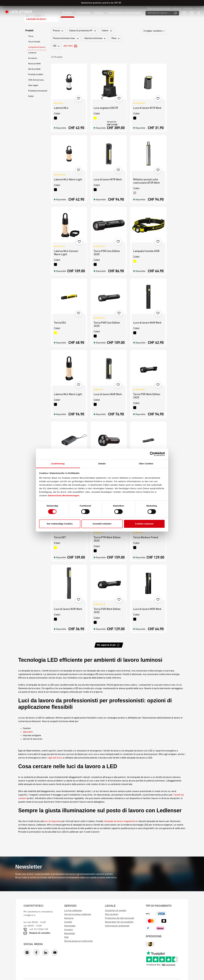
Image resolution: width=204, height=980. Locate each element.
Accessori (33, 58)
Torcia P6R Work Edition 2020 (107, 611)
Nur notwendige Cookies (60, 524)
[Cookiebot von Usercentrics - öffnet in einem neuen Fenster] (152, 454)
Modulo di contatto (40, 933)
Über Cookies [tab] (146, 464)
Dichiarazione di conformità (78, 941)
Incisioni (69, 930)
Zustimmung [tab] (58, 464)
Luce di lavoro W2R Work (68, 609)
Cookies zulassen (144, 524)
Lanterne (32, 53)
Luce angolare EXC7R (106, 108)
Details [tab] (102, 464)
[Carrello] (192, 13)
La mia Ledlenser (73, 911)
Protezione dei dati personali (120, 918)
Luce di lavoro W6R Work (108, 394)
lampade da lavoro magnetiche (120, 821)
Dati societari (112, 914)
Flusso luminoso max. (66, 38)
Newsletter (70, 934)
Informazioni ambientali (117, 926)
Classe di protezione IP (83, 31)
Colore (107, 31)
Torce (31, 36)
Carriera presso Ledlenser (78, 914)
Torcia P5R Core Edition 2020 (107, 253)
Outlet (31, 96)
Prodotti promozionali (38, 91)
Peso (116, 38)
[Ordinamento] (154, 31)
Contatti (68, 922)
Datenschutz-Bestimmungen (64, 495)
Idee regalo (33, 85)
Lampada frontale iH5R (146, 251)
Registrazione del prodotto (159, 8)
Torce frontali (34, 42)
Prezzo (58, 31)
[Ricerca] (176, 13)
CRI (56, 46)
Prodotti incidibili (36, 75)
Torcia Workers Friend (146, 538)
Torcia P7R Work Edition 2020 (107, 539)
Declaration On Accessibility (119, 922)
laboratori (28, 732)
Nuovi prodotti (34, 64)
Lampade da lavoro (37, 47)
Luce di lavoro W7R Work (108, 180)
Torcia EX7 (60, 538)
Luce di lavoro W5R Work (147, 609)
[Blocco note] (185, 13)
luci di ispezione (53, 821)
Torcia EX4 (60, 323)
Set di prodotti (34, 69)
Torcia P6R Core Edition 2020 (107, 324)
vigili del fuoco (55, 758)
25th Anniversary (36, 80)
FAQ (66, 937)
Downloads (70, 926)
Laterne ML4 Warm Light (68, 180)
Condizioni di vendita (116, 911)
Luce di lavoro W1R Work (147, 108)
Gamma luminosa (95, 38)
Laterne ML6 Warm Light (68, 394)
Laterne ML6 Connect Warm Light (66, 253)
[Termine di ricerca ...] (159, 13)
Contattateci (188, 8)
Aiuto (198, 8)
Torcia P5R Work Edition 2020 (147, 396)
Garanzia (177, 8)
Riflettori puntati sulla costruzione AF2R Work (146, 181)
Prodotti (29, 31)
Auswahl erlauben (102, 524)
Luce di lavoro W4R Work (147, 323)
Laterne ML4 (61, 108)
